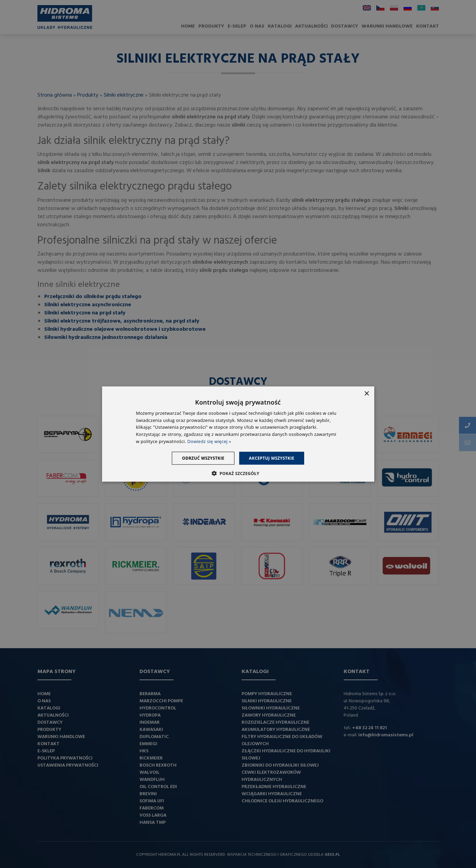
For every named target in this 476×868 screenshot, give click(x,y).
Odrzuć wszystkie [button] (203, 458)
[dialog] (238, 434)
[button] (238, 473)
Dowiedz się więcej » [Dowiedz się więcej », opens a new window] (209, 441)
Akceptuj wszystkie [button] (272, 458)
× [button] (367, 394)
